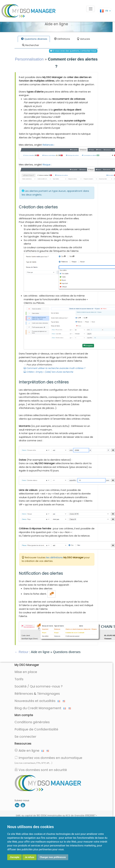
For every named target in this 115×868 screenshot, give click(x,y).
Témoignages (48, 694)
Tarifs (19, 679)
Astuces (83, 39)
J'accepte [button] (15, 857)
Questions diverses (34, 39)
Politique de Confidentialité (36, 729)
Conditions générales (32, 722)
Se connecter (25, 737)
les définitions (54, 557)
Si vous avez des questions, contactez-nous (73, 51)
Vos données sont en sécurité (41, 770)
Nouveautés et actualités (37, 701)
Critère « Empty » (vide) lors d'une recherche (48, 372)
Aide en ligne (29, 751)
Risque (47, 165)
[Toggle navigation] (91, 9)
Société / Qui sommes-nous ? (39, 686)
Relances (48, 145)
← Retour (21, 652)
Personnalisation (29, 59)
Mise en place (26, 672)
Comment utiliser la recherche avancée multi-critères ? (54, 368)
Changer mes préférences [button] (53, 857)
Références (24, 694)
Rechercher (31, 45)
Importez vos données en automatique (48, 760)
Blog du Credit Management (40, 708)
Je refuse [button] (29, 857)
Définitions (62, 39)
